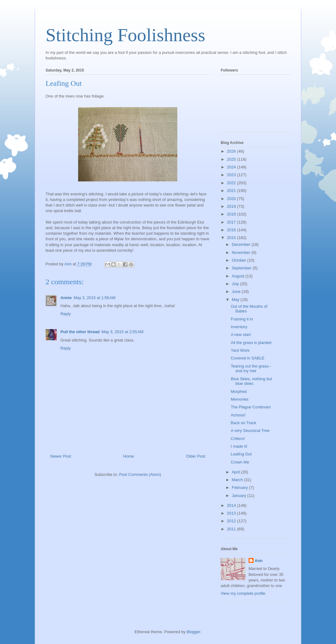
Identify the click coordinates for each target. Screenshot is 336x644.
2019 (232, 206)
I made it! (239, 446)
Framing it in (242, 319)
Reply (66, 314)
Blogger (193, 632)
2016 (232, 230)
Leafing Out (241, 454)
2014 (232, 505)
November (242, 252)
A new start (241, 335)
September (242, 268)
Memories (239, 399)
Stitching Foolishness (125, 35)
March (238, 480)
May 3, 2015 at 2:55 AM (122, 332)
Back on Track (243, 423)
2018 (232, 214)
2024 (232, 167)
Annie (66, 298)
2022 (232, 183)
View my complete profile (243, 593)
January (240, 496)
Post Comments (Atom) (140, 474)
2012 (232, 521)
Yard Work (240, 350)
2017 (232, 222)
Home (129, 456)
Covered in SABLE (247, 358)
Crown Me (240, 462)
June (237, 292)
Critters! (238, 439)
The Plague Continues (251, 407)
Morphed (239, 392)
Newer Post (61, 456)
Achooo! (238, 415)
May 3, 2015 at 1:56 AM (95, 298)
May (236, 300)
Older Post (196, 456)
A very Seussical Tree (250, 431)
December (242, 244)
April (237, 472)
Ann (259, 561)
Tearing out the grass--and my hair (251, 369)
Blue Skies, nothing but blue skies (251, 381)
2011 (232, 529)
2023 (232, 175)
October (240, 260)
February (241, 487)
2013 (232, 513)
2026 (232, 151)
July (236, 284)
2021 (232, 191)
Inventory (239, 327)
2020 (232, 199)
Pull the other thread (80, 332)
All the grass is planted (251, 343)
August (239, 276)
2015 (232, 238)
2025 (232, 159)
